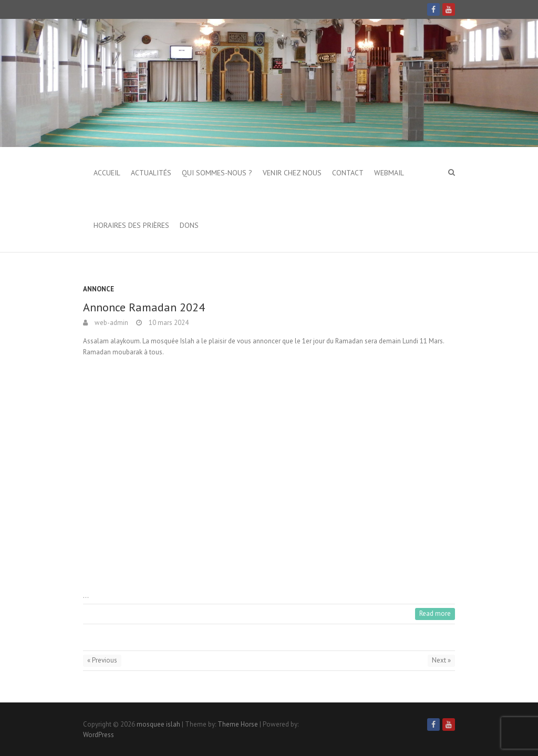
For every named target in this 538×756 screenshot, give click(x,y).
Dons (189, 225)
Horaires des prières (131, 225)
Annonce (99, 289)
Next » (441, 660)
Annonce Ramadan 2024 (144, 307)
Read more (435, 613)
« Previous (102, 660)
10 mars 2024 (168, 323)
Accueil (107, 173)
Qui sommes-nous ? (217, 173)
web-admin (111, 323)
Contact (348, 173)
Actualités (151, 173)
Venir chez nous (292, 173)
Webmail (389, 173)
